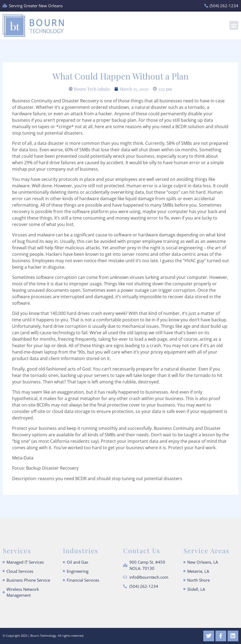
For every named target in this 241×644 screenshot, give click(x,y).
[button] (234, 25)
